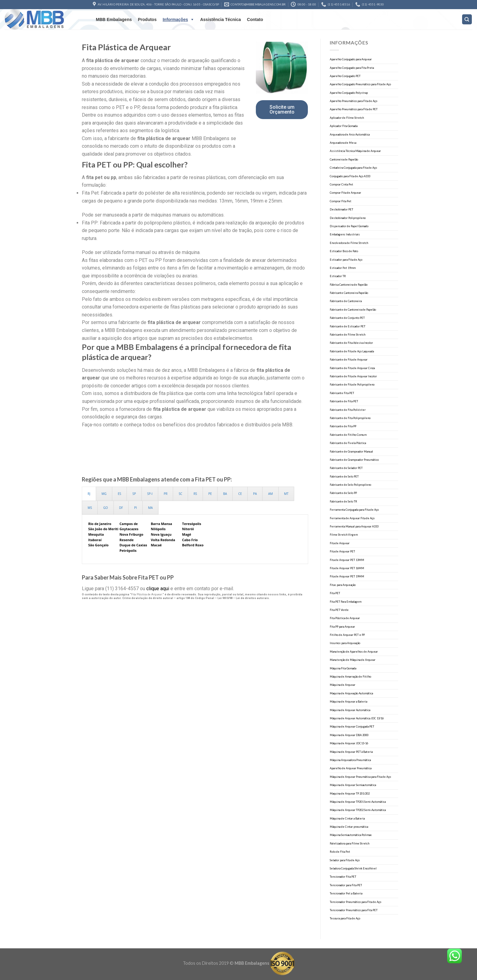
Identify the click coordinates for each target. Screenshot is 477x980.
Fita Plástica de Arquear (345, 618)
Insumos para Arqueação (345, 643)
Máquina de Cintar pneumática (349, 827)
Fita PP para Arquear (342, 627)
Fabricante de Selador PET (346, 468)
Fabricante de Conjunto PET (347, 318)
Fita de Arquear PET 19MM (347, 576)
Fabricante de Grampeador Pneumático (354, 460)
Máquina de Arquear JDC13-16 (349, 743)
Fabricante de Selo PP (343, 493)
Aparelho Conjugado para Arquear (351, 59)
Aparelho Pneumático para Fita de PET (354, 109)
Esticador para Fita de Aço (346, 260)
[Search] (467, 19)
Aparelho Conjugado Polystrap (349, 93)
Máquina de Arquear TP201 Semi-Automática (358, 802)
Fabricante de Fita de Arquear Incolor (353, 376)
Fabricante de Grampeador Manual (351, 451)
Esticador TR (338, 276)
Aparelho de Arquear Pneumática (351, 768)
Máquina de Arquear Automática (350, 710)
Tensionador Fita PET (343, 877)
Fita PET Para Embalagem (346, 602)
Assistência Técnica (221, 19)
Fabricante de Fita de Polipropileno (352, 384)
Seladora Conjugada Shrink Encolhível (353, 868)
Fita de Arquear (340, 543)
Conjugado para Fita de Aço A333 (350, 176)
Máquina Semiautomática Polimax (351, 835)
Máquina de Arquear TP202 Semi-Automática (358, 810)
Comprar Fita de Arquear (345, 193)
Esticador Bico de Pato (344, 251)
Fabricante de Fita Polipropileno (350, 418)
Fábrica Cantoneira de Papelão (349, 285)
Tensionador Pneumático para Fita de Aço (355, 902)
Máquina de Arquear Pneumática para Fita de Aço (360, 777)
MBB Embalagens (114, 19)
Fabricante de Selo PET (344, 476)
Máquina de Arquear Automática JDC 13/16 (357, 718)
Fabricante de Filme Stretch (348, 335)
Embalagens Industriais (345, 234)
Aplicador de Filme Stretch (347, 118)
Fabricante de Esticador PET (348, 326)
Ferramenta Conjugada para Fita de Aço (354, 510)
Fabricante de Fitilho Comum (348, 435)
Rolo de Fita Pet (340, 852)
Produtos (147, 19)
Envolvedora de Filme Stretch (349, 243)
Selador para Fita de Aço (345, 860)
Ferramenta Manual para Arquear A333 (354, 526)
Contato (255, 19)
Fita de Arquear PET (342, 551)
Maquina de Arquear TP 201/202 (350, 793)
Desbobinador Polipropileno (348, 218)
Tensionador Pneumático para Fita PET (354, 910)
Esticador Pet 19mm (343, 268)
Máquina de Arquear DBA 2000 (349, 735)
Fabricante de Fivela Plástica (348, 443)
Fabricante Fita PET (342, 393)
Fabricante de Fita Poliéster (348, 410)
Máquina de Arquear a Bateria (348, 702)
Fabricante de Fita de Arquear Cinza (352, 368)
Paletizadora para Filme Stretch (350, 843)
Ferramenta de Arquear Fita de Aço (352, 518)
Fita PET (335, 593)
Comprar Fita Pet (341, 201)
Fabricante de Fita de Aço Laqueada (352, 351)
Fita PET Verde (339, 610)
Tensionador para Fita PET (346, 885)
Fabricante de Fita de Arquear (349, 360)
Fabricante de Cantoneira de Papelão (353, 310)
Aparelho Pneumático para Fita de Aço (353, 101)
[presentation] (89, 494)
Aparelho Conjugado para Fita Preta (352, 68)
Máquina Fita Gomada (343, 668)
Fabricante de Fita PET (344, 401)
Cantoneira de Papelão (344, 159)
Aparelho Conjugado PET (345, 76)
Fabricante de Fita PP (343, 426)
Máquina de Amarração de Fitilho (350, 677)
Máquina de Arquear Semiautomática (353, 785)
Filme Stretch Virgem (344, 535)
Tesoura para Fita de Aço (345, 918)
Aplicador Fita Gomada (344, 126)
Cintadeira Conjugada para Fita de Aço (353, 168)
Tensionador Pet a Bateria (346, 893)
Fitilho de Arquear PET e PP (347, 635)
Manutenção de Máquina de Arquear (353, 660)
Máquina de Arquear (343, 685)
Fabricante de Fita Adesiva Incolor (351, 343)
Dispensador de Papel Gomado (349, 226)
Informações (175, 19)
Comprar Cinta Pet (341, 184)
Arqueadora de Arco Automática (350, 134)
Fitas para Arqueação (343, 585)
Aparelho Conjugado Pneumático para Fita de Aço (360, 84)
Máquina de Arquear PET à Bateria (351, 752)
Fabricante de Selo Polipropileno (350, 485)
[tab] (89, 494)
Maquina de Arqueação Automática (351, 693)
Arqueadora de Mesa (343, 143)
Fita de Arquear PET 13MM (347, 560)
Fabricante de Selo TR (343, 501)
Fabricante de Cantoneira (346, 301)
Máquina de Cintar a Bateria (347, 818)
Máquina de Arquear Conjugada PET (352, 726)
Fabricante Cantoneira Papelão (349, 293)
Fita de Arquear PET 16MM (347, 568)
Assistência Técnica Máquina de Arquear (355, 151)
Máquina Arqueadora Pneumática (350, 760)
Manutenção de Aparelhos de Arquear (354, 652)
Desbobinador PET (341, 209)
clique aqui (158, 589)
